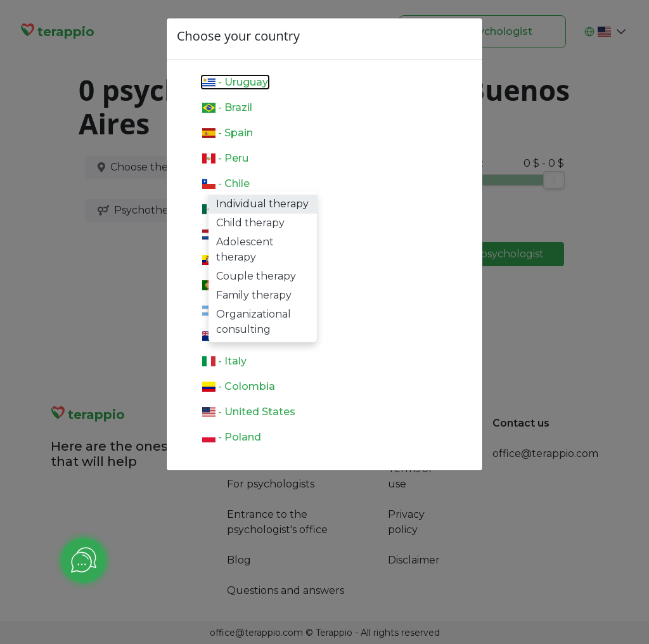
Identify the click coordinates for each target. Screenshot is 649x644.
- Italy (224, 361)
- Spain (228, 133)
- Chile (226, 184)
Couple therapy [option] (256, 276)
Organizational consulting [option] (254, 322)
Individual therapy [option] (262, 204)
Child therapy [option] (250, 223)
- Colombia (239, 386)
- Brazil (227, 107)
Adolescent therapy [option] (245, 249)
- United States (249, 412)
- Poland (232, 437)
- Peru (225, 158)
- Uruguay (235, 82)
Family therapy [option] (254, 295)
